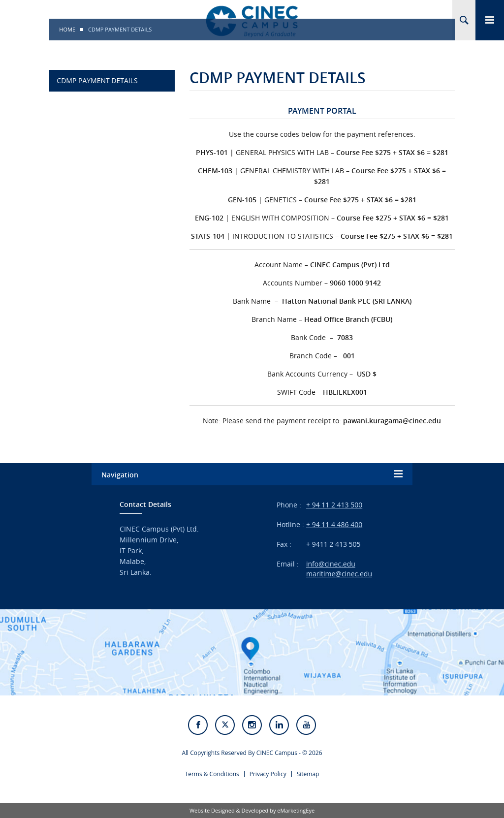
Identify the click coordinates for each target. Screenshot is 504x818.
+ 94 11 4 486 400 (334, 524)
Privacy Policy (268, 774)
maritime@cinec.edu (339, 574)
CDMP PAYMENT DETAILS (97, 80)
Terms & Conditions (212, 774)
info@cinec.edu (331, 564)
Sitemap (308, 774)
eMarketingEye (296, 810)
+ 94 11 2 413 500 (334, 505)
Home (67, 29)
